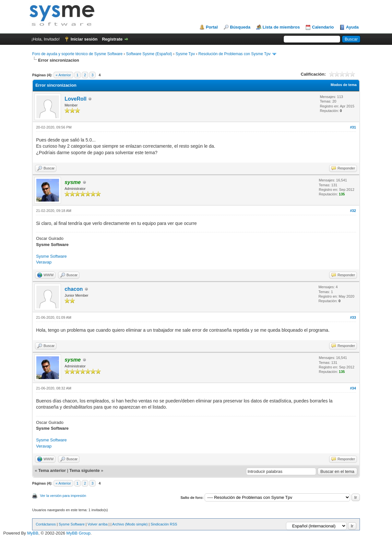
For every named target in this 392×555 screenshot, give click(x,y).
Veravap (44, 262)
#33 (353, 317)
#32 (353, 211)
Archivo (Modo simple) (130, 524)
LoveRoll (76, 99)
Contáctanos (46, 524)
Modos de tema (344, 85)
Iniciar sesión (84, 39)
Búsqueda (240, 27)
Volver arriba (98, 524)
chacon (74, 289)
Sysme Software (51, 256)
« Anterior (63, 75)
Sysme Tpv (185, 54)
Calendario (323, 27)
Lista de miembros (281, 27)
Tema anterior (52, 470)
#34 (353, 388)
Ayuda (352, 27)
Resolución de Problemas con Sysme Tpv (235, 54)
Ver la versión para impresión (63, 496)
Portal (212, 27)
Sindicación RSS (164, 524)
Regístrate (112, 39)
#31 (353, 127)
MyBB (33, 533)
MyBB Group (78, 533)
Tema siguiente (85, 470)
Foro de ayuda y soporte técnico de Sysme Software (77, 54)
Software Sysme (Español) (149, 54)
